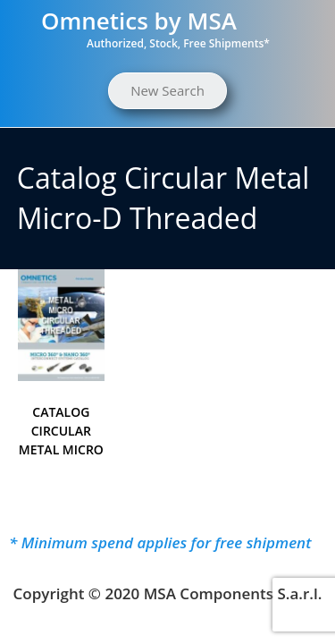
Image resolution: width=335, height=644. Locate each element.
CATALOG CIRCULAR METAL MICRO (61, 431)
